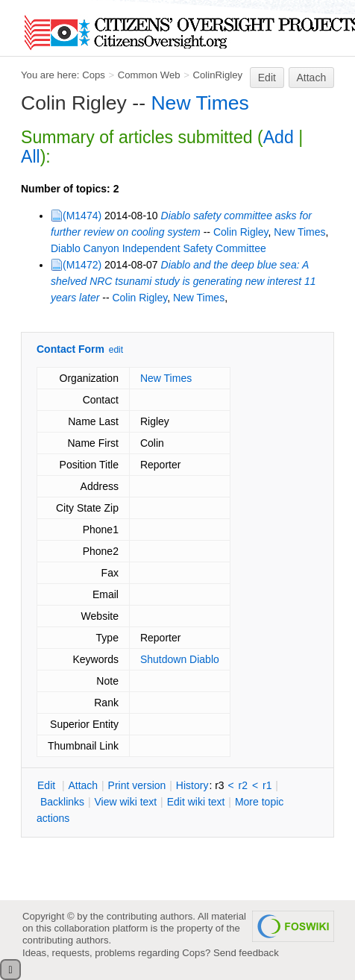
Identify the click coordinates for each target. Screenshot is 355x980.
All (31, 157)
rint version (137, 785)
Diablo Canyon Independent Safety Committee (158, 248)
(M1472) (82, 265)
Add (279, 137)
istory (192, 785)
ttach (83, 785)
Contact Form (70, 349)
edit (116, 350)
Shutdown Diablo (180, 659)
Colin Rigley (241, 232)
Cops (94, 75)
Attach (312, 78)
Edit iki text (196, 802)
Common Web (149, 75)
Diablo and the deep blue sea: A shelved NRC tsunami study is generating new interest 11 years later (183, 281)
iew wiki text (125, 802)
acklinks (62, 802)
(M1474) (82, 216)
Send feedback (246, 953)
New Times (200, 103)
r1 (267, 785)
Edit (267, 78)
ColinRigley (217, 75)
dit (48, 785)
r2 (243, 785)
